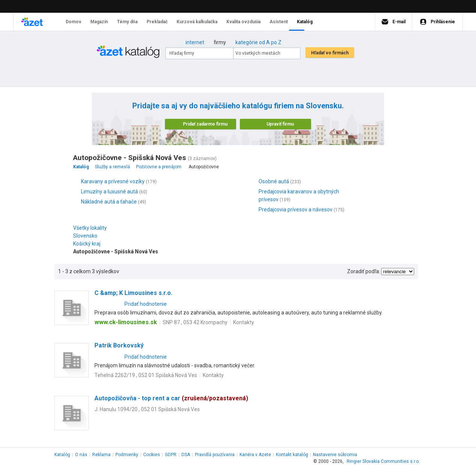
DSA (186, 455)
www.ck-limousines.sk (126, 322)
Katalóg (62, 455)
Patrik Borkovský (119, 345)
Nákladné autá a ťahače (109, 202)
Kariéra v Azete (255, 455)
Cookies (152, 455)
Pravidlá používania (215, 455)
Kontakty (244, 322)
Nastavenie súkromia (335, 455)
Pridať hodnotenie (146, 304)
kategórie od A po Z (258, 42)
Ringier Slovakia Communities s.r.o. (383, 461)
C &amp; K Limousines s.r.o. (133, 293)
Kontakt (292, 455)
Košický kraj (89, 244)
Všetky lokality (90, 228)
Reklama (101, 455)
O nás (81, 455)
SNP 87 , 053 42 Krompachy (195, 322)
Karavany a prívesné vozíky (113, 181)
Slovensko (87, 236)
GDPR (171, 455)
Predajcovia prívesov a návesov (296, 210)
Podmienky (127, 455)
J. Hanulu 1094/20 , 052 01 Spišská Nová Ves (147, 409)
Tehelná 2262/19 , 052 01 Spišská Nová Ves (146, 375)
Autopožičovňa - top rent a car (171, 398)
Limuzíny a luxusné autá (109, 192)
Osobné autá (274, 181)
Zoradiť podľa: (364, 271)
